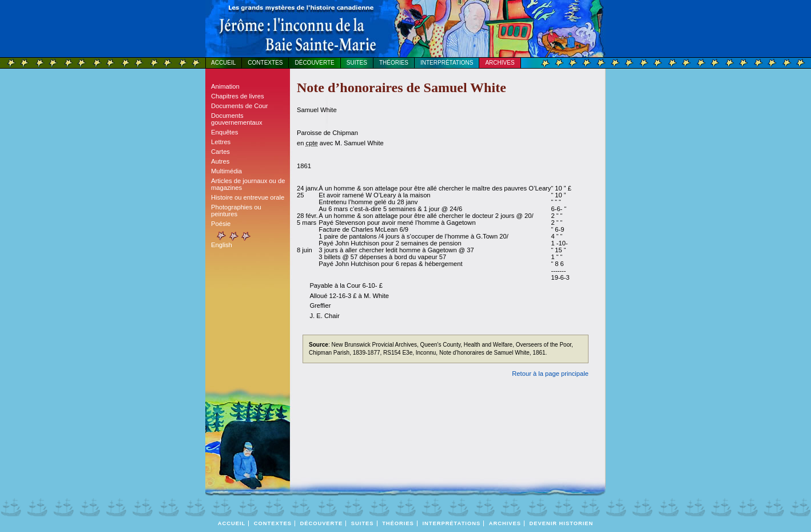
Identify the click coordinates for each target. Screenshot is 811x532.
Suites (357, 63)
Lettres (221, 142)
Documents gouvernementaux (237, 119)
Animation (225, 86)
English (222, 245)
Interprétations (447, 63)
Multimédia (226, 171)
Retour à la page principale (550, 374)
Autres (220, 161)
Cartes (220, 152)
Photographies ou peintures (236, 211)
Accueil (223, 63)
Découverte (314, 63)
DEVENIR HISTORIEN (562, 523)
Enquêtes (224, 132)
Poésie (221, 224)
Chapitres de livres (238, 96)
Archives (500, 63)
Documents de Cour (240, 106)
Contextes (265, 63)
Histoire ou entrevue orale (248, 197)
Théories (394, 63)
